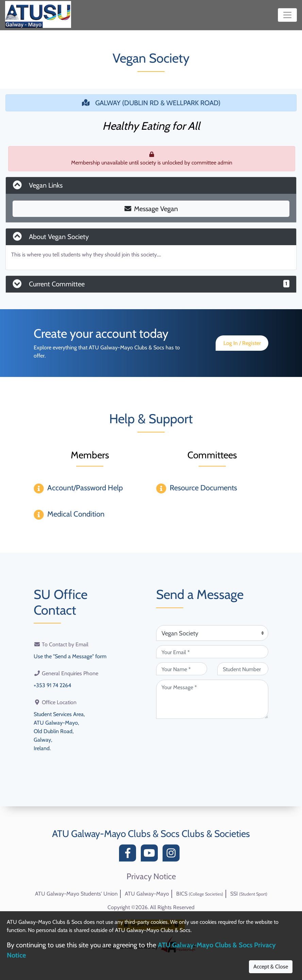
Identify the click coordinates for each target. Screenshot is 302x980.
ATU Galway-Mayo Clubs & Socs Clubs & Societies (151, 834)
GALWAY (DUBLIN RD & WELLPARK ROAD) (151, 103)
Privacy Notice (151, 876)
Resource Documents (203, 488)
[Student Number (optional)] (243, 669)
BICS (200, 894)
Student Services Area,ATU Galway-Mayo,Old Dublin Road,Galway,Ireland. (59, 730)
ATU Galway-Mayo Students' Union (76, 894)
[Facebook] (129, 855)
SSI (249, 894)
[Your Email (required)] (212, 652)
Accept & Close (271, 967)
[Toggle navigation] (287, 15)
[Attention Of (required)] (212, 633)
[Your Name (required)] (182, 669)
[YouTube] (151, 855)
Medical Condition (76, 514)
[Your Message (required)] (212, 699)
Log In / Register (242, 343)
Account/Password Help (85, 488)
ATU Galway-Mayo (147, 894)
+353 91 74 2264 (52, 685)
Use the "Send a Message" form (70, 656)
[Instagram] (173, 855)
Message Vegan (151, 209)
